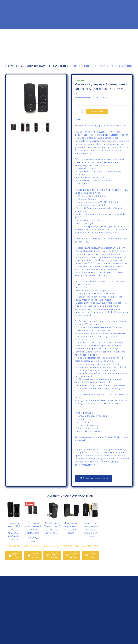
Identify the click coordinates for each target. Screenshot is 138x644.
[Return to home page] (69, 14)
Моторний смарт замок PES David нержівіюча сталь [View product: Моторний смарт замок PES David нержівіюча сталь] (90, 530)
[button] (82, 110)
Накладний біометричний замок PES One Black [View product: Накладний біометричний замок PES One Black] (52, 528)
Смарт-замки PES (14, 66)
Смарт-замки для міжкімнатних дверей (48, 66)
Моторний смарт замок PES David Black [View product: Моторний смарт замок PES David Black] (71, 528)
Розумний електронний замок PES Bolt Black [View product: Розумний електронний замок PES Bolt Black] (33, 528)
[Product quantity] (79, 112)
